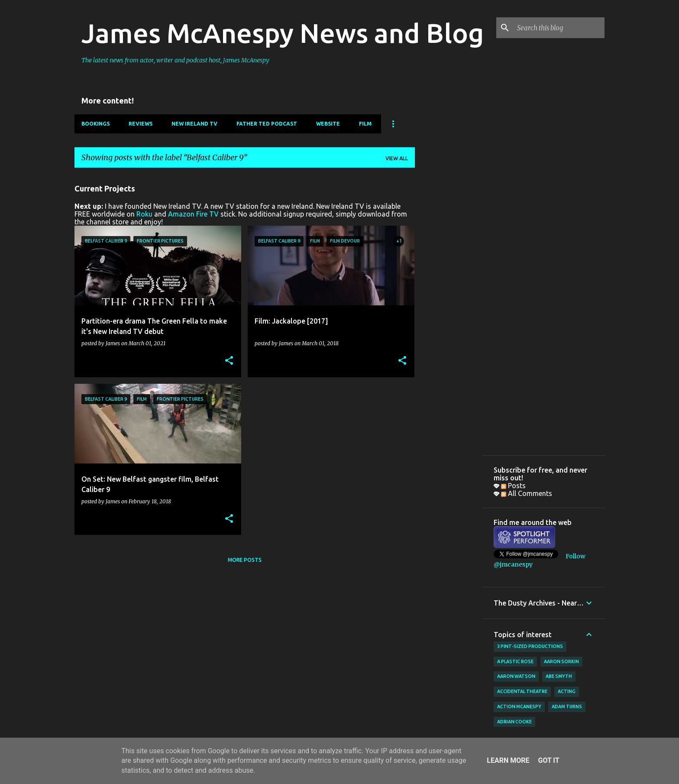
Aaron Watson (516, 676)
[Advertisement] (449, 305)
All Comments (527, 493)
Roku (144, 214)
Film (365, 124)
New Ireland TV (194, 124)
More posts (245, 560)
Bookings (95, 124)
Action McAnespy (519, 706)
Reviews (141, 124)
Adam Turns (567, 706)
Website (328, 124)
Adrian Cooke (514, 722)
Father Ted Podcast (267, 124)
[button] (229, 361)
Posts (513, 486)
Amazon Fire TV (193, 214)
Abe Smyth (559, 676)
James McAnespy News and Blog (283, 33)
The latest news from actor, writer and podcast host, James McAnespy (175, 60)
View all (397, 158)
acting (567, 691)
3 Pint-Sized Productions (530, 646)
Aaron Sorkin (561, 661)
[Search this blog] (559, 28)
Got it (548, 760)
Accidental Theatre (522, 691)
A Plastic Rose (515, 661)
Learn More (508, 760)
